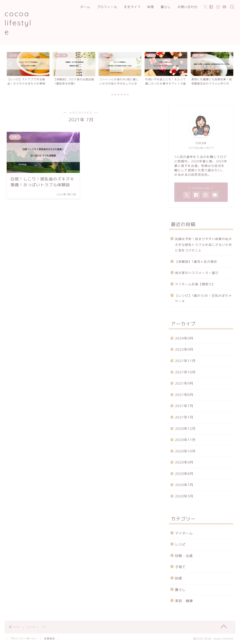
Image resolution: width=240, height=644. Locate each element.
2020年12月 (185, 429)
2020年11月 (185, 440)
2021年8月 (184, 395)
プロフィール (107, 7)
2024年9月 (184, 338)
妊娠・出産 (184, 556)
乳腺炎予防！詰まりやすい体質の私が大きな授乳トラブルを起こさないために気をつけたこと (203, 244)
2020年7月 (184, 485)
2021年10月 (185, 372)
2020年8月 (184, 474)
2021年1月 (184, 417)
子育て (180, 567)
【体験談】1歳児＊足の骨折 (196, 262)
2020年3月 (184, 496)
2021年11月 (185, 361)
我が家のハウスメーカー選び (197, 273)
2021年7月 (184, 406)
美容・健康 (184, 601)
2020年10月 (185, 451)
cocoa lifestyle (18, 23)
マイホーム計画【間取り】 (195, 284)
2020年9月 (184, 462)
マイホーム (184, 533)
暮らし (166, 7)
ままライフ (132, 7)
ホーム (85, 7)
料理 (151, 7)
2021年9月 (184, 383)
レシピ (180, 544)
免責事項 (49, 639)
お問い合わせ (187, 7)
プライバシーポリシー (24, 639)
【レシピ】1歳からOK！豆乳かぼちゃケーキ (203, 298)
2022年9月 (184, 349)
